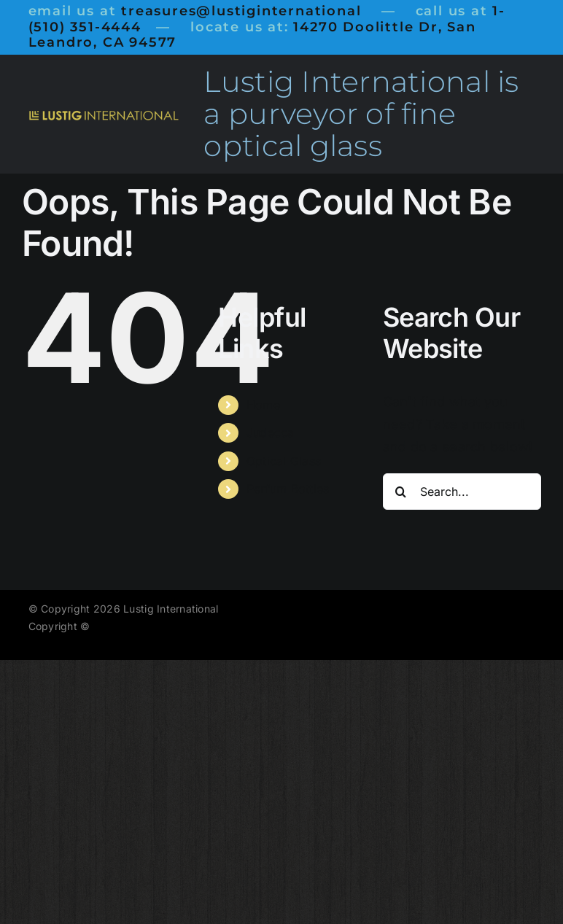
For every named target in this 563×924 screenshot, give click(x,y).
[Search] (401, 492)
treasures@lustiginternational (241, 11)
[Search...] (462, 492)
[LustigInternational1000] (104, 116)
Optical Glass (284, 461)
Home (263, 405)
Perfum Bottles (288, 489)
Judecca (271, 432)
